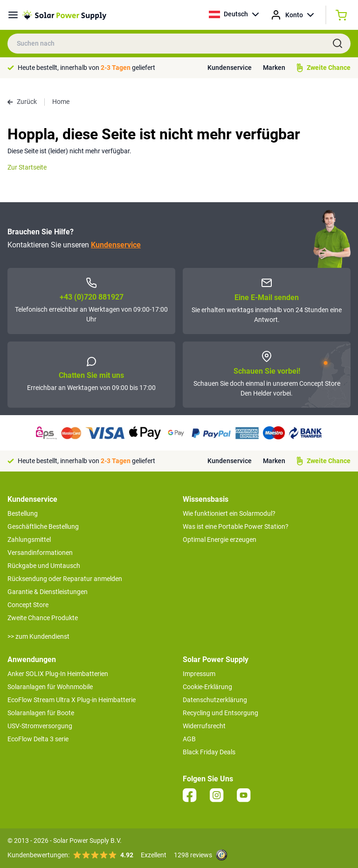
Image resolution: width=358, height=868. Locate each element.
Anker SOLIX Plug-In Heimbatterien (58, 674)
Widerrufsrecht (204, 726)
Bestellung (23, 513)
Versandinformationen (40, 553)
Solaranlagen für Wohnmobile (50, 687)
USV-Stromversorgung (40, 726)
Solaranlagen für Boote (41, 713)
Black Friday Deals (209, 752)
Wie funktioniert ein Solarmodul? (229, 513)
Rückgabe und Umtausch (44, 566)
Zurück (22, 102)
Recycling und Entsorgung (220, 713)
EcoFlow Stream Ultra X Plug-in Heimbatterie (72, 700)
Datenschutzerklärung (215, 700)
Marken (274, 68)
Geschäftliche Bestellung (43, 526)
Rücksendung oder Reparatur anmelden (65, 579)
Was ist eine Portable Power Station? (236, 526)
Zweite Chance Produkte (43, 618)
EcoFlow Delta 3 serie (38, 739)
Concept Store (28, 605)
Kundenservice (230, 68)
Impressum (199, 674)
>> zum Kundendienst (38, 636)
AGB (189, 739)
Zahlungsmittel (29, 540)
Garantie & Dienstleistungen (48, 592)
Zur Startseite (27, 167)
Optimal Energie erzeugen (220, 540)
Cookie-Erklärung (207, 687)
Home (61, 102)
